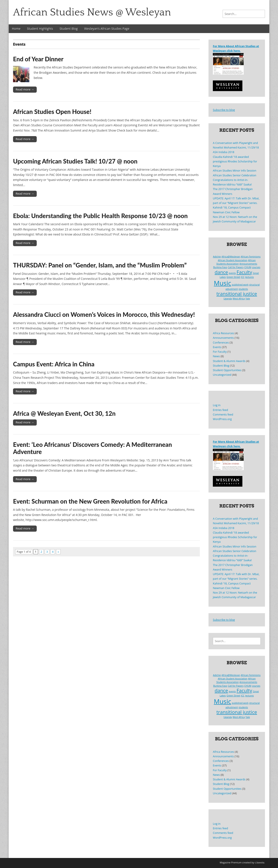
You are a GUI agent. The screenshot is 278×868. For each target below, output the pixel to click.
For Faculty (220, 352)
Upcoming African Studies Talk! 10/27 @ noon (75, 161)
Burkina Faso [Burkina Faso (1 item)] (220, 267)
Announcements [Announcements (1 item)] (248, 264)
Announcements (223, 338)
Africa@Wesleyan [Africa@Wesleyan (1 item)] (231, 257)
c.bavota (260, 862)
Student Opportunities (227, 370)
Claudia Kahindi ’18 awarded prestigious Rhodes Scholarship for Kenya (235, 162)
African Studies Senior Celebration (235, 175)
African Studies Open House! (52, 112)
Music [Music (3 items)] (223, 283)
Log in (217, 405)
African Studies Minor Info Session (235, 171)
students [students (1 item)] (243, 289)
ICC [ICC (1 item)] (243, 277)
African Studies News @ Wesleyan (92, 12)
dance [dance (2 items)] (221, 272)
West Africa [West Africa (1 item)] (239, 299)
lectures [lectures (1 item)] (250, 277)
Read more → (25, 89)
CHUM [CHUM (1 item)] (248, 267)
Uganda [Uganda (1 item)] (228, 299)
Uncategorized (222, 375)
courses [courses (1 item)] (256, 267)
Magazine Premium (231, 862)
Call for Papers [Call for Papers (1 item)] (236, 267)
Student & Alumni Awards (229, 361)
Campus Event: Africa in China (54, 364)
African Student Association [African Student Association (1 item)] (233, 260)
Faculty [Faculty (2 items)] (244, 272)
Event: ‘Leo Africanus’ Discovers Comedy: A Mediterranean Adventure (93, 448)
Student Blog (69, 29)
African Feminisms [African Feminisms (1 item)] (251, 257)
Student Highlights (40, 29)
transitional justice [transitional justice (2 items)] (237, 294)
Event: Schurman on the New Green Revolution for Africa (90, 501)
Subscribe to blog (224, 110)
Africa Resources (223, 333)
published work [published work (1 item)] (240, 285)
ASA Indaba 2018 (224, 152)
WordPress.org (222, 419)
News (216, 356)
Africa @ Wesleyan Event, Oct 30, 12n (64, 413)
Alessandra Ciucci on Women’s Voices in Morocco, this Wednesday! (104, 314)
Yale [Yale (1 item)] (248, 299)
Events (217, 347)
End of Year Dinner (38, 59)
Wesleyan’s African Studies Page (107, 29)
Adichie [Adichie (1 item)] (217, 257)
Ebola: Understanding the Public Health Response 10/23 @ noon (100, 216)
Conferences (221, 343)
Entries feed (220, 410)
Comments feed (223, 415)
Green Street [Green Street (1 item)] (233, 277)
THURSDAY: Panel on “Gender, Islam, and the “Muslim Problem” (100, 265)
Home (16, 29)
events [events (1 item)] (232, 273)
